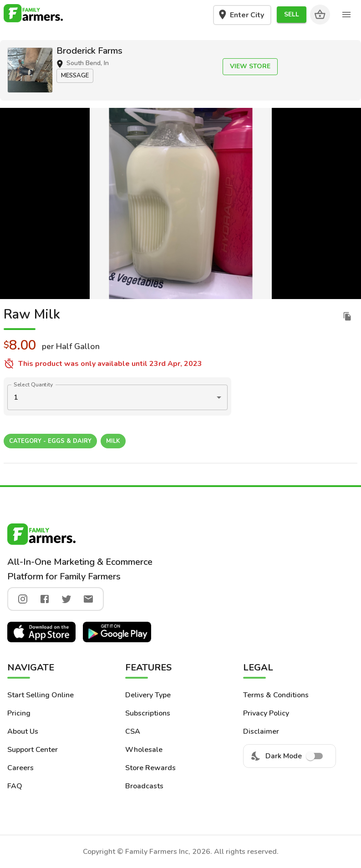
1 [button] (16, 397)
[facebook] (45, 599)
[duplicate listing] (347, 316)
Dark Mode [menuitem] (290, 756)
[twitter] (66, 599)
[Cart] (320, 15)
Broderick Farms (89, 51)
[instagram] (23, 599)
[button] (292, 15)
